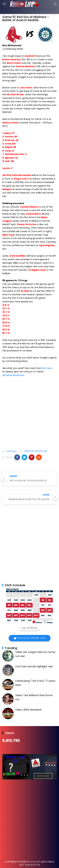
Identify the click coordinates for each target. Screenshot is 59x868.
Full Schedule (29, 620)
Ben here (47, 360)
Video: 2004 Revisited (28, 702)
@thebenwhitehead (13, 367)
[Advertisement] (29, 406)
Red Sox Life (33, 854)
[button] (17, 449)
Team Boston (32, 857)
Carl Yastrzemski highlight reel (34, 659)
